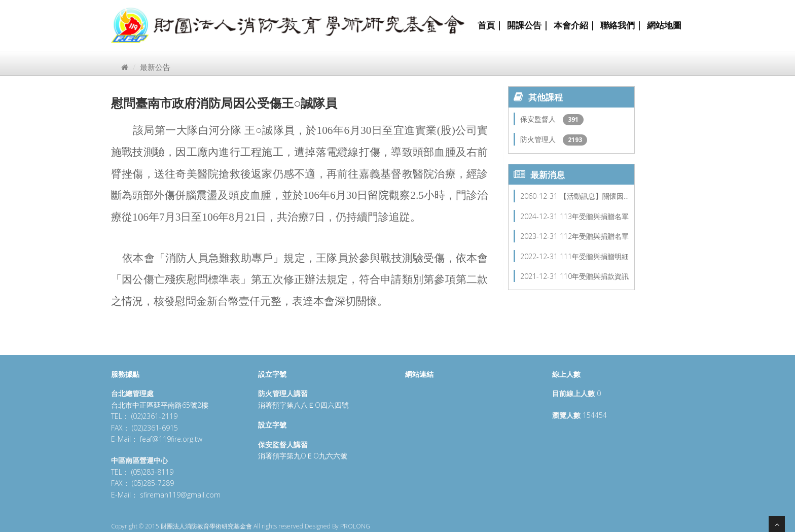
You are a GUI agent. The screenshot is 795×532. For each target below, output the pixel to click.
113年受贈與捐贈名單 (594, 216)
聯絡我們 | (621, 25)
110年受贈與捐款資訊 (594, 276)
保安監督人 (539, 119)
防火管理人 (539, 139)
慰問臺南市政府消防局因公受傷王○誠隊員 (224, 103)
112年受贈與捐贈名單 (594, 236)
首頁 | (490, 25)
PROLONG (355, 526)
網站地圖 (664, 25)
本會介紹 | (574, 25)
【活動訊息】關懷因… (594, 196)
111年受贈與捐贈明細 (594, 256)
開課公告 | (528, 25)
